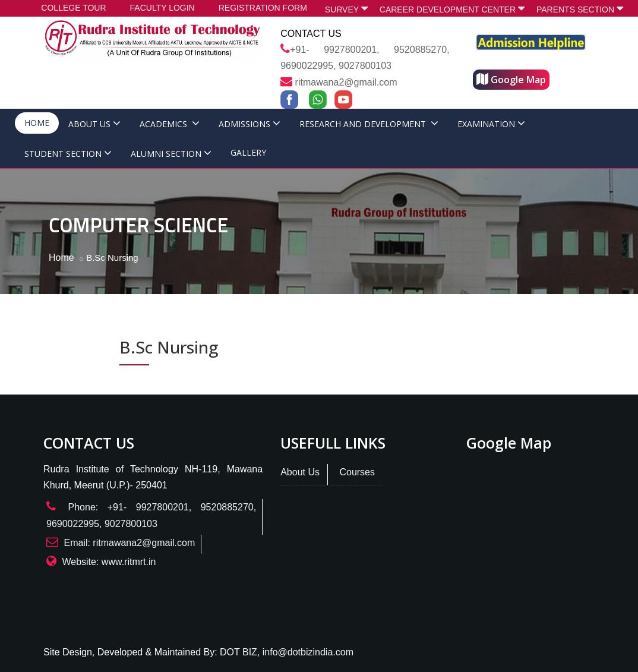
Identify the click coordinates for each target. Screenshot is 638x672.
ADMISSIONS (249, 124)
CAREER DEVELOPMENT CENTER (452, 8)
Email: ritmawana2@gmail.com (129, 543)
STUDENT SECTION (68, 154)
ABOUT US (94, 124)
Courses (357, 472)
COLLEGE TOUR (73, 8)
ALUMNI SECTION (171, 154)
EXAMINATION (491, 124)
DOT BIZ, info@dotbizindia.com (287, 652)
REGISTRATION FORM (263, 8)
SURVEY (346, 8)
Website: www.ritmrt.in (109, 562)
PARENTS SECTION (580, 8)
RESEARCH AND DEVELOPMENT (369, 124)
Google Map (511, 80)
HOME (37, 123)
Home (61, 258)
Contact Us (311, 34)
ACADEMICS (170, 124)
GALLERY (248, 152)
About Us (300, 472)
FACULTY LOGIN (162, 8)
